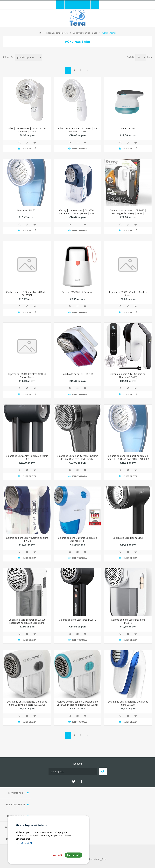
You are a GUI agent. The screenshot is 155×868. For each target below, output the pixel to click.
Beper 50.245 (128, 128)
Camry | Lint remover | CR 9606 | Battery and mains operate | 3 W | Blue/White (77, 213)
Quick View (20, 143)
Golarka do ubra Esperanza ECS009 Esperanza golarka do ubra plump (27, 621)
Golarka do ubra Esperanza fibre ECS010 (128, 621)
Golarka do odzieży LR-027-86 (77, 374)
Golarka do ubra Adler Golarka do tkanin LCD (27, 457)
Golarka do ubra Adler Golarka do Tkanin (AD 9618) (128, 375)
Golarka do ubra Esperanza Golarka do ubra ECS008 (128, 703)
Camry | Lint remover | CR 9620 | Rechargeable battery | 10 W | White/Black (128, 213)
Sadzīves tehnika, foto (57, 33)
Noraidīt (57, 855)
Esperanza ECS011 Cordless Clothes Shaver (128, 294)
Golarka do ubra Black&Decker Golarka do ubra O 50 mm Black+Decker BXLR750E (77, 459)
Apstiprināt (74, 855)
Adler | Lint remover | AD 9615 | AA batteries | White (27, 130)
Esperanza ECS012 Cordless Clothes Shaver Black (27, 375)
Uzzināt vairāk (24, 843)
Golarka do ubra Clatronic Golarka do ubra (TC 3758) (77, 539)
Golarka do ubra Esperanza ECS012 (77, 620)
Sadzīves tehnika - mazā (85, 33)
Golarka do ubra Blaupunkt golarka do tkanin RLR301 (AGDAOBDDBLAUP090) (128, 457)
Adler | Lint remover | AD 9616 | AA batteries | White (77, 130)
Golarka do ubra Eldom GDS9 (128, 538)
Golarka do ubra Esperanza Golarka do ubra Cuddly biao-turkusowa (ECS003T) (77, 703)
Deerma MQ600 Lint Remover (77, 292)
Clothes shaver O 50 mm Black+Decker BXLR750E (27, 294)
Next (87, 70)
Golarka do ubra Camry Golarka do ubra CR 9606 (27, 539)
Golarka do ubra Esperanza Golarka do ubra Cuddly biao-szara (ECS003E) (27, 703)
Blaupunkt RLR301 (27, 210)
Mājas (40, 33)
